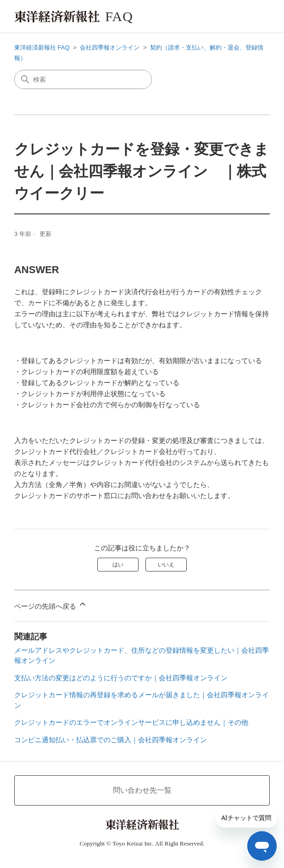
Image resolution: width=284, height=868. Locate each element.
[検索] (83, 79)
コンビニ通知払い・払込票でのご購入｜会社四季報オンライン (111, 740)
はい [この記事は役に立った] (118, 565)
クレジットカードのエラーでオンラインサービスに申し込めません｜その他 (131, 722)
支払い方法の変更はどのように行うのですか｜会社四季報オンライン (121, 678)
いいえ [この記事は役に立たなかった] (166, 565)
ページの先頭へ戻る (51, 605)
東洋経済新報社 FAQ (42, 48)
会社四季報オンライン (110, 48)
